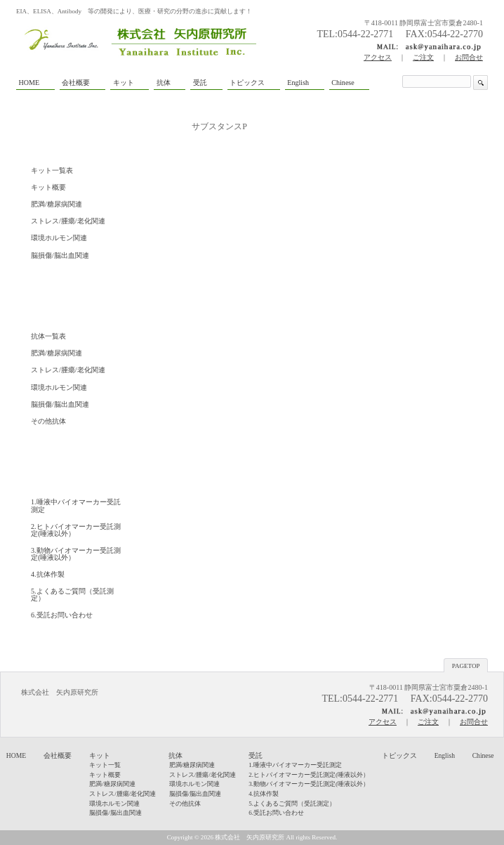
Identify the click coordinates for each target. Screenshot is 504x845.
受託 (256, 755)
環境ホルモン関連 (59, 238)
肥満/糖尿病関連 (57, 204)
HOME (16, 755)
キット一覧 (105, 765)
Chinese (483, 755)
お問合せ (469, 57)
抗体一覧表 (48, 336)
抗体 (175, 755)
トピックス (399, 755)
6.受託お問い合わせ (62, 615)
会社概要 (58, 755)
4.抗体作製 (48, 574)
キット (100, 755)
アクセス (378, 57)
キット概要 (48, 187)
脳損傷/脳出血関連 (60, 255)
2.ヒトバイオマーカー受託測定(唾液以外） (76, 530)
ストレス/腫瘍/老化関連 (68, 221)
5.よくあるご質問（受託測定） (72, 595)
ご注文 (423, 57)
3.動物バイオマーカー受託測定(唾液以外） (76, 554)
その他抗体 (48, 421)
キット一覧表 (52, 170)
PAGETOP (466, 666)
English (445, 755)
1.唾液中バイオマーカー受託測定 (76, 505)
